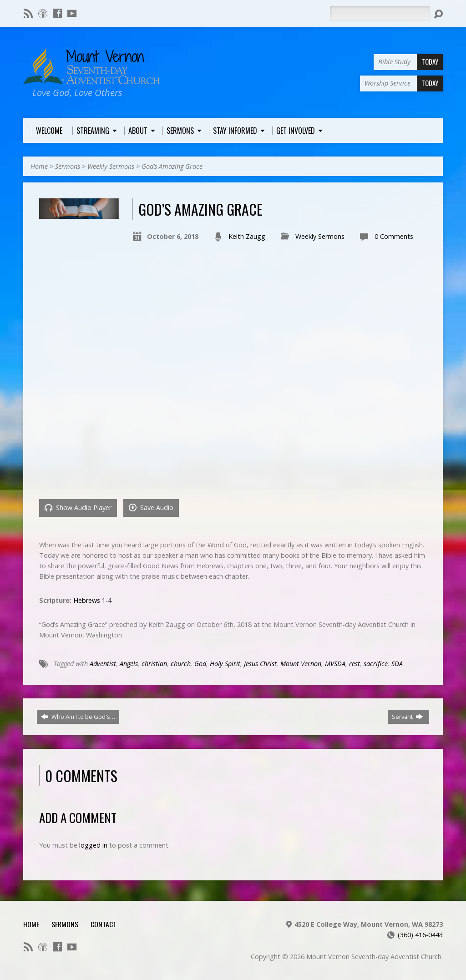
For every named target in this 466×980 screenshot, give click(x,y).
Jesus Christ (260, 664)
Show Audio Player (78, 508)
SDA (397, 664)
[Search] (380, 14)
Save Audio (151, 508)
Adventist (103, 664)
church (181, 664)
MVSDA (335, 664)
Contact (104, 924)
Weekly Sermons (111, 166)
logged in (93, 845)
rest (355, 664)
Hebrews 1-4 (92, 600)
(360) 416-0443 (420, 935)
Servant (408, 717)
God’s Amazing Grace (172, 166)
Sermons (68, 166)
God (200, 664)
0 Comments (394, 236)
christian (154, 664)
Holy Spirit (225, 664)
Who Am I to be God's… (78, 717)
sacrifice (376, 664)
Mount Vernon (301, 664)
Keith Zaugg (247, 236)
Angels (129, 664)
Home (39, 166)
